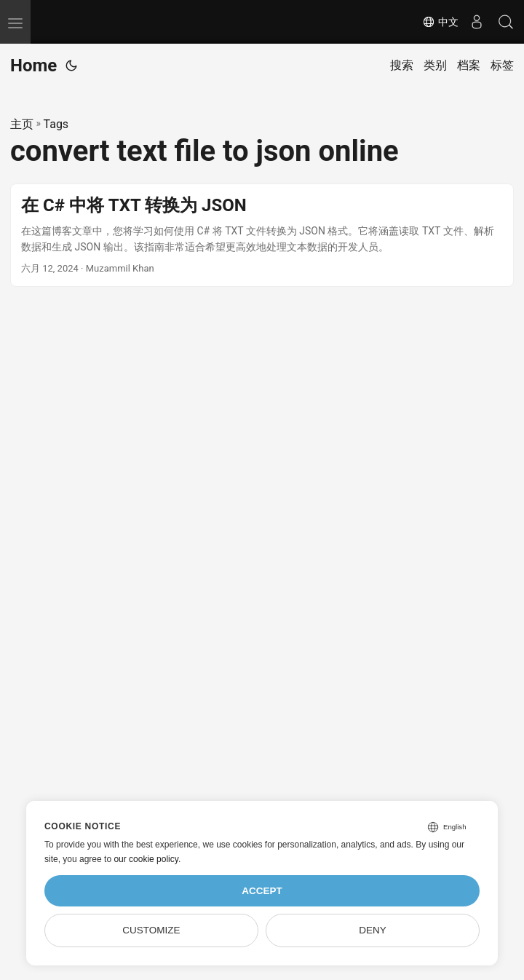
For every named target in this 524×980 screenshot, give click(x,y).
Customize (151, 930)
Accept (262, 891)
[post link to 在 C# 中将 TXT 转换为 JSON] (262, 236)
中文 (440, 22)
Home (33, 66)
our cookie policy (146, 859)
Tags (56, 124)
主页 (22, 124)
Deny (373, 930)
